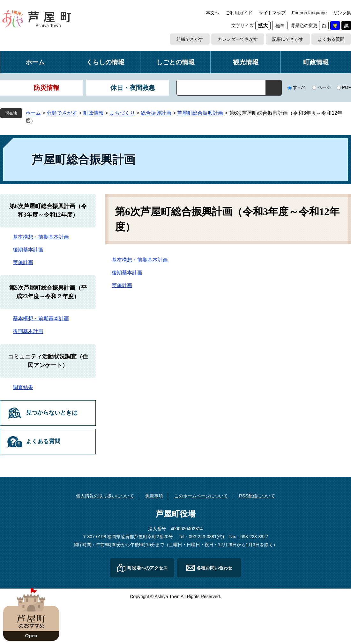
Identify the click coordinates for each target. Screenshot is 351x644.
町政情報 (316, 62)
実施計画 (122, 285)
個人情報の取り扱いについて (105, 496)
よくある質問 (331, 39)
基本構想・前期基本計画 (140, 260)
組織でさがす (190, 39)
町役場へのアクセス (147, 568)
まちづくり (122, 113)
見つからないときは (52, 413)
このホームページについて (201, 496)
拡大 (263, 26)
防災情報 (47, 88)
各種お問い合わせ (214, 568)
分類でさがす (62, 113)
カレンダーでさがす (238, 39)
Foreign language (309, 13)
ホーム (35, 62)
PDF (347, 87)
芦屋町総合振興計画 (200, 113)
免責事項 (154, 496)
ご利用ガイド (239, 13)
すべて (300, 87)
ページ (324, 87)
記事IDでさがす (288, 39)
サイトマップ (272, 13)
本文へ (213, 13)
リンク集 (342, 13)
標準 (280, 26)
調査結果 (23, 387)
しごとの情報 (175, 62)
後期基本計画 (127, 273)
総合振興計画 (156, 113)
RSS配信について (257, 496)
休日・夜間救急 (133, 88)
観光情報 (246, 62)
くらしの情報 (105, 62)
